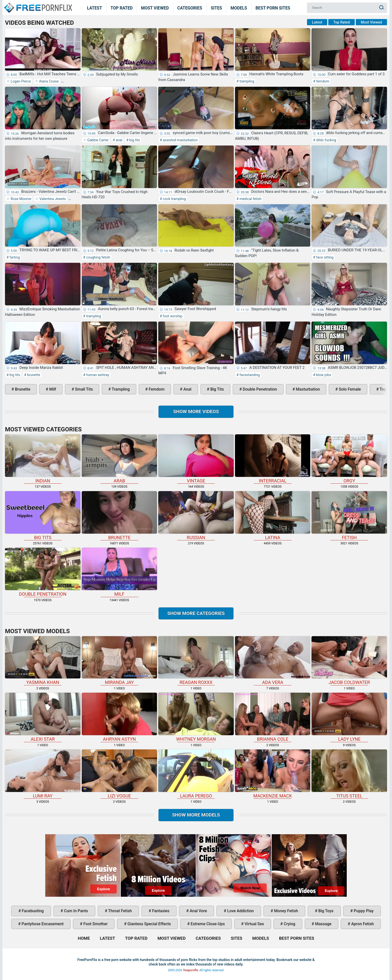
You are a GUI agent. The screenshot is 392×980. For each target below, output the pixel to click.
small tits (83, 389)
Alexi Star (43, 717)
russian (196, 516)
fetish (349, 516)
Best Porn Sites (273, 8)
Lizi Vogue (119, 774)
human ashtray (97, 375)
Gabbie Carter (98, 140)
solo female (349, 389)
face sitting (324, 257)
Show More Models (196, 815)
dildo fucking (326, 140)
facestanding (249, 375)
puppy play (363, 911)
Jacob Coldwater (349, 661)
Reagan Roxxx (196, 661)
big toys (325, 911)
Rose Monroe (20, 199)
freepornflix (191, 970)
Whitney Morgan (196, 717)
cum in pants (75, 911)
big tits (134, 140)
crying (289, 924)
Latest (94, 8)
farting (14, 257)
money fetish (285, 911)
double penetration (259, 389)
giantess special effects (149, 924)
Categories (190, 8)
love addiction (240, 911)
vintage (196, 459)
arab (119, 459)
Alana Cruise (48, 81)
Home (38, 5)
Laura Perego (196, 774)
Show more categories (196, 613)
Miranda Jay (119, 661)
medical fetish (250, 199)
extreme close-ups (207, 924)
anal (118, 140)
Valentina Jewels (52, 199)
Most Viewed (155, 8)
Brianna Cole (273, 717)
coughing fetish (98, 257)
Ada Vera (273, 661)
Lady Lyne (349, 717)
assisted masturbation (180, 140)
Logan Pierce (20, 81)
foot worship (172, 316)
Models (239, 8)
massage (323, 924)
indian (43, 459)
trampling (246, 81)
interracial (273, 459)
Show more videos (196, 411)
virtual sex (254, 924)
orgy (349, 459)
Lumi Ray (43, 774)
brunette (33, 375)
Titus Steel (349, 774)
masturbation (307, 389)
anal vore (198, 911)
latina (273, 516)
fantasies (160, 911)
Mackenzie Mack (273, 774)
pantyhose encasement (42, 924)
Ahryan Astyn (119, 717)
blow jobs (323, 375)
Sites (216, 8)
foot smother (95, 924)
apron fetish (362, 924)
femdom (322, 81)
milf (52, 389)
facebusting (32, 911)
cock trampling (174, 199)
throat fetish (119, 911)
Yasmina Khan (43, 661)
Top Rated (122, 8)
